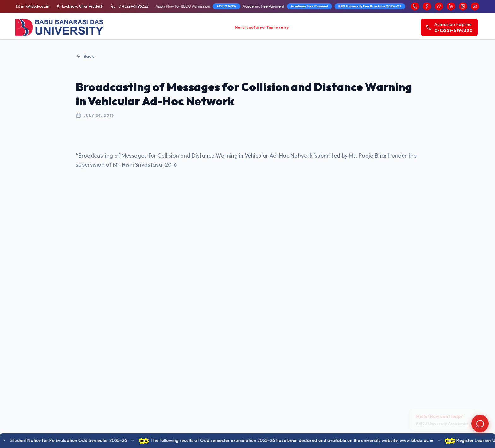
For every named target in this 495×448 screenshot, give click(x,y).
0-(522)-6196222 (133, 6)
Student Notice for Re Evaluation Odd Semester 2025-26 (74, 440)
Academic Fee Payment (213, 6)
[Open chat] (480, 424)
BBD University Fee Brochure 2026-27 (274, 6)
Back (85, 56)
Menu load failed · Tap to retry (262, 27)
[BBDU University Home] (60, 27)
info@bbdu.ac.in (35, 6)
